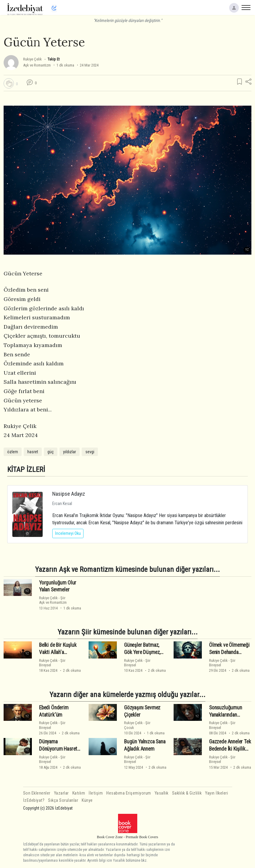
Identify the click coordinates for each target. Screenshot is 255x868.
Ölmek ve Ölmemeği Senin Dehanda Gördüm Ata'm (229, 652)
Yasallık (162, 793)
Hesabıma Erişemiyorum (129, 793)
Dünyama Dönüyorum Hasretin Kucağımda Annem (60, 749)
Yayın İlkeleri (217, 793)
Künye (87, 800)
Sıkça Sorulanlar (63, 800)
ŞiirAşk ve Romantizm (53, 600)
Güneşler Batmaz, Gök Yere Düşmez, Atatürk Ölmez (142, 652)
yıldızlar (70, 452)
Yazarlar (61, 793)
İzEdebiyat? (34, 800)
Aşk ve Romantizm (37, 65)
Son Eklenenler (37, 793)
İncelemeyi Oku (68, 533)
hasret (33, 452)
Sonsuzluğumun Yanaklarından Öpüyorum (226, 715)
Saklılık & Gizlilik (187, 793)
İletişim (96, 793)
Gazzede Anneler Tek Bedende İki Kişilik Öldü (230, 749)
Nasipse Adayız (69, 494)
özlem (13, 452)
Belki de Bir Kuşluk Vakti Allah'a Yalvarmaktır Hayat (58, 652)
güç (51, 452)
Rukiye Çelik (32, 59)
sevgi (90, 452)
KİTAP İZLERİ (26, 469)
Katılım (79, 793)
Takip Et (53, 59)
